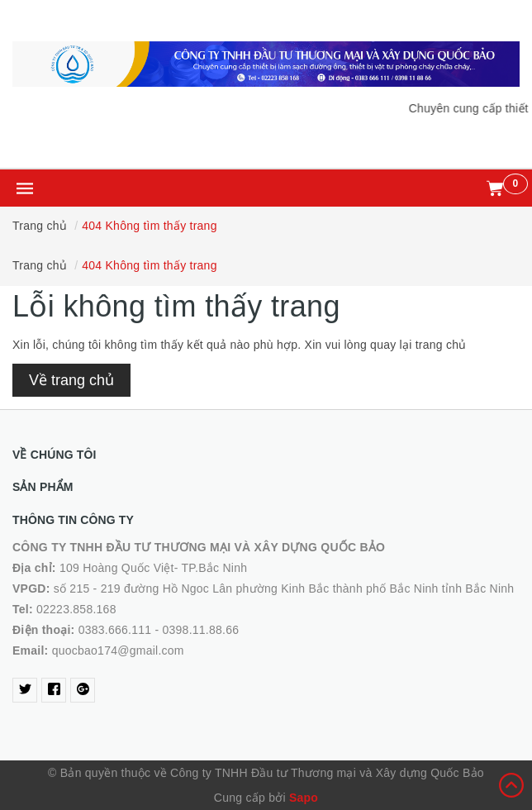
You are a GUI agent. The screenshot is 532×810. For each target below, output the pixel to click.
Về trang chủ (71, 380)
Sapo (304, 798)
